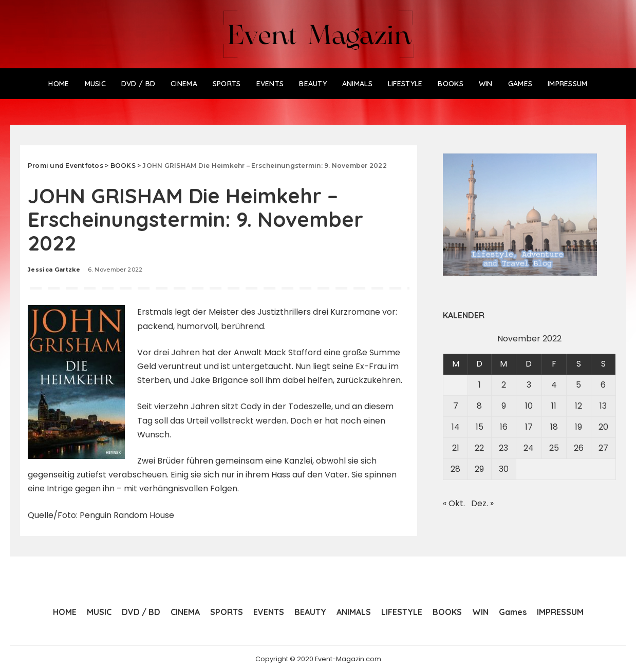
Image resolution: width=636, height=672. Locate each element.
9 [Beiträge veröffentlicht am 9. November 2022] (504, 406)
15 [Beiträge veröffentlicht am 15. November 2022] (480, 427)
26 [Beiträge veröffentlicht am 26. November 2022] (579, 448)
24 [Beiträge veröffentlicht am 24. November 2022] (529, 448)
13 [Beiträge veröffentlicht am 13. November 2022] (603, 406)
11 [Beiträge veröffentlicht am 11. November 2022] (554, 406)
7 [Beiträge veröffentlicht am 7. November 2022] (456, 406)
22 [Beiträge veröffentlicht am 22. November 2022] (479, 448)
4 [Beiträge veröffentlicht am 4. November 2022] (554, 385)
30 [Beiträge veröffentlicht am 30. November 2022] (504, 469)
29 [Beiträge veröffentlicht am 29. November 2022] (479, 469)
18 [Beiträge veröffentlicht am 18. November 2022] (554, 427)
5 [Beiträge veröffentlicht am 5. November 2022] (578, 385)
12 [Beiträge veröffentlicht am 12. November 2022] (578, 406)
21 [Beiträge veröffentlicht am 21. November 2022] (456, 448)
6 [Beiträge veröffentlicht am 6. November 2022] (603, 385)
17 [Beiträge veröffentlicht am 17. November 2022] (529, 427)
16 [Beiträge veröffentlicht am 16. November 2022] (504, 427)
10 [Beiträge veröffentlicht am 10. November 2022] (529, 406)
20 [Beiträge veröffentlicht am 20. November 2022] (603, 427)
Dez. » (482, 503)
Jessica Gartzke (54, 270)
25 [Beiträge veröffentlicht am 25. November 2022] (554, 448)
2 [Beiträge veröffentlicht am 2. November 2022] (504, 385)
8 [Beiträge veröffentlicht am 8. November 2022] (479, 406)
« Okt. (454, 503)
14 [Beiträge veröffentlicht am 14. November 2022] (456, 427)
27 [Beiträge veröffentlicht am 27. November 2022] (603, 448)
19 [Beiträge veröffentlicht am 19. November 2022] (578, 427)
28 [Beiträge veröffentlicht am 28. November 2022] (455, 469)
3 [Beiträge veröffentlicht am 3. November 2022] (529, 385)
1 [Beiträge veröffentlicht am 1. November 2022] (480, 385)
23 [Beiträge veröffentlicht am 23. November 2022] (503, 448)
